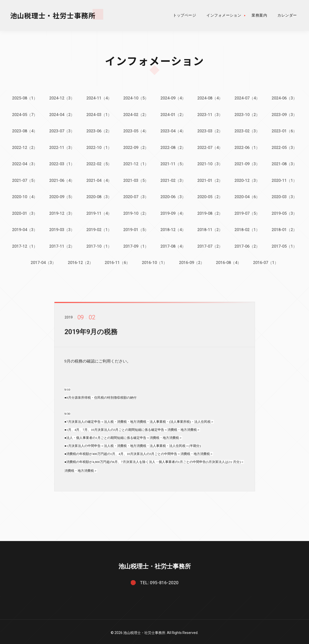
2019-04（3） (24, 228)
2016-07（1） (267, 261)
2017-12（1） (24, 245)
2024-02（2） (136, 114)
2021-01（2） (211, 179)
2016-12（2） (80, 261)
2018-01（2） (286, 228)
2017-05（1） (286, 245)
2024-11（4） (99, 98)
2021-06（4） (61, 179)
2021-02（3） (173, 179)
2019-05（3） (286, 212)
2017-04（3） (42, 261)
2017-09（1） (136, 245)
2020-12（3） (248, 179)
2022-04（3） (24, 163)
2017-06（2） (248, 245)
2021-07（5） (24, 179)
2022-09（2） (136, 147)
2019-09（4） (173, 212)
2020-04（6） (248, 196)
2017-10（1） (99, 245)
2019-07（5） (248, 212)
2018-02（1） (248, 228)
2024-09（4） (173, 98)
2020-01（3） (24, 212)
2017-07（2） (211, 245)
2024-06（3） (286, 98)
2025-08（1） (24, 98)
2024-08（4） (211, 98)
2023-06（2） (99, 131)
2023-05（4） (136, 131)
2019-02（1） (99, 228)
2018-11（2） (211, 228)
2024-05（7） (24, 114)
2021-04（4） (99, 179)
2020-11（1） (286, 179)
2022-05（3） (286, 147)
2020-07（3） (136, 196)
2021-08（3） (286, 163)
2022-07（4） (211, 147)
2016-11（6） (117, 261)
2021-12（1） (136, 163)
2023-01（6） (286, 131)
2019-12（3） (61, 212)
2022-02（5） (99, 163)
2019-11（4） (99, 212)
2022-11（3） (61, 147)
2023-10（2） (248, 114)
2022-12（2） (24, 147)
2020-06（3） (173, 196)
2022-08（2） (173, 147)
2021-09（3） (248, 163)
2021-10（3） (211, 163)
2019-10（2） (136, 212)
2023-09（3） (286, 114)
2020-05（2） (211, 196)
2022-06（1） (248, 147)
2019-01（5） (136, 228)
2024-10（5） (136, 98)
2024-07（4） (248, 98)
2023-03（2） (211, 131)
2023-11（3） (211, 114)
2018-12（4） (173, 228)
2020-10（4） (24, 196)
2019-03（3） (61, 228)
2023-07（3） (61, 131)
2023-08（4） (24, 131)
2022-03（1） (61, 163)
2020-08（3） (99, 196)
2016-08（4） (229, 261)
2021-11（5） (173, 163)
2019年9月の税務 (92, 333)
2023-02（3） (248, 131)
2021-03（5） (136, 179)
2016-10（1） (154, 261)
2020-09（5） (61, 196)
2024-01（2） (173, 114)
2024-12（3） (61, 98)
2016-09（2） (192, 261)
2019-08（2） (211, 212)
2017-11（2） (61, 245)
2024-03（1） (99, 114)
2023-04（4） (173, 131)
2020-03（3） (286, 196)
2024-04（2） (61, 114)
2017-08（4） (173, 245)
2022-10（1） (99, 147)
